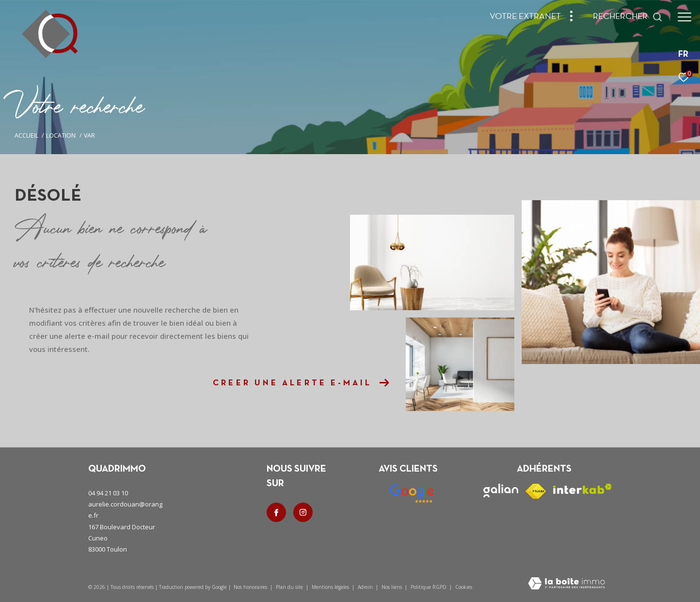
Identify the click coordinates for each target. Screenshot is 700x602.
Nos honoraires (250, 587)
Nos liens (392, 587)
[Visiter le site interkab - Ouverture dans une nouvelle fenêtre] (582, 489)
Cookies (464, 587)
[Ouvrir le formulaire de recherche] (628, 17)
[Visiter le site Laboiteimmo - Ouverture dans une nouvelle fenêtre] (566, 584)
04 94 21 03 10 (108, 493)
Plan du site (290, 587)
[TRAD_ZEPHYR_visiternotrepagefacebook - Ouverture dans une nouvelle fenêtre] (276, 512)
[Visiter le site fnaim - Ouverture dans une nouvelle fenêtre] (536, 491)
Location (61, 135)
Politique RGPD (429, 587)
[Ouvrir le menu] (684, 17)
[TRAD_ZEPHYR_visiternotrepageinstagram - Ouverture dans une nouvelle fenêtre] (303, 512)
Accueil (26, 135)
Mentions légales (331, 587)
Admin (366, 587)
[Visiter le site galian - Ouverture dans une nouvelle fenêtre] (501, 491)
